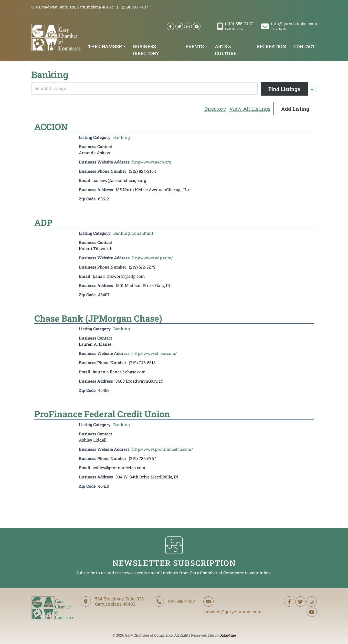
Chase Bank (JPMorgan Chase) (98, 318)
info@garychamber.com (289, 26)
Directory (215, 109)
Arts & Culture (226, 50)
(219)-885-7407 (235, 26)
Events (195, 46)
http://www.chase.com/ (154, 353)
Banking (122, 137)
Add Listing (295, 109)
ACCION (51, 126)
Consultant (143, 233)
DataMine (228, 635)
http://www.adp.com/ (152, 258)
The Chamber (105, 46)
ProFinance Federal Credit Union (102, 414)
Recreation (271, 46)
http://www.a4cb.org (152, 162)
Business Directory (146, 50)
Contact (304, 46)
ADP (43, 222)
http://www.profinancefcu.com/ (162, 449)
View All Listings (250, 109)
